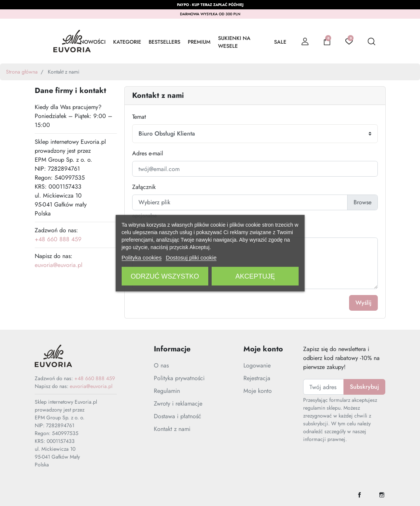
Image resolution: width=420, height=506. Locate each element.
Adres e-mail (148, 153)
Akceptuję (255, 276)
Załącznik (144, 187)
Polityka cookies (141, 257)
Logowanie (257, 365)
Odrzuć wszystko (165, 276)
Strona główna (22, 72)
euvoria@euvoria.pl (59, 265)
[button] (327, 41)
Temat (139, 117)
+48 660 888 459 (58, 239)
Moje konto (258, 391)
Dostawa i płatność (178, 416)
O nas (161, 365)
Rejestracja (257, 378)
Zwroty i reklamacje (178, 403)
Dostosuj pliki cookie (191, 257)
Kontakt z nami (172, 429)
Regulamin (167, 391)
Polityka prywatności (179, 378)
